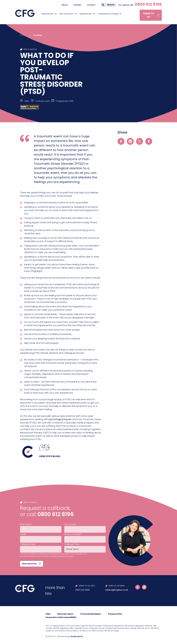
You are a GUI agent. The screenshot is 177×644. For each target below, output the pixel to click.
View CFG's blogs (50, 456)
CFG (27, 101)
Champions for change (108, 14)
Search (111, 5)
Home (22, 35)
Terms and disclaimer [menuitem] (91, 614)
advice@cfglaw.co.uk (117, 590)
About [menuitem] (65, 5)
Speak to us (149, 15)
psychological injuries (60, 419)
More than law (86, 14)
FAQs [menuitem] (48, 614)
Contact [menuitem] (91, 5)
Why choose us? (67, 14)
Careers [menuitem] (77, 5)
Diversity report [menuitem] (65, 614)
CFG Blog (38, 35)
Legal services (47, 14)
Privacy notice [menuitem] (115, 614)
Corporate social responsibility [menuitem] (61, 617)
